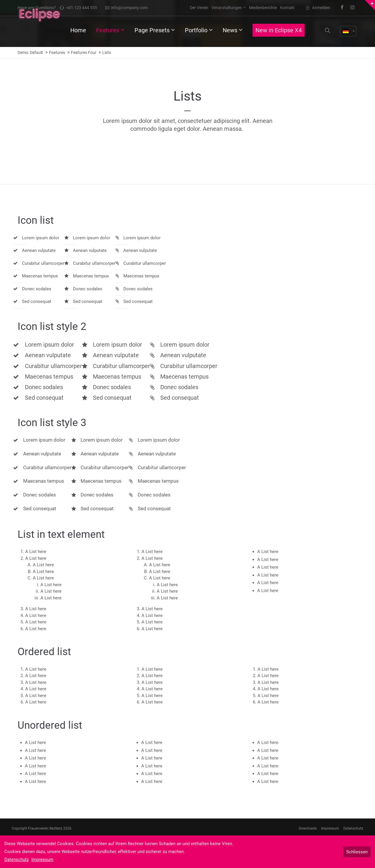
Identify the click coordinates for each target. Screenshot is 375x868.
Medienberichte (263, 8)
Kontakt (287, 8)
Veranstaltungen (227, 8)
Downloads (308, 828)
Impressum (330, 828)
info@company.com (126, 8)
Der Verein (199, 8)
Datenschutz (353, 828)
